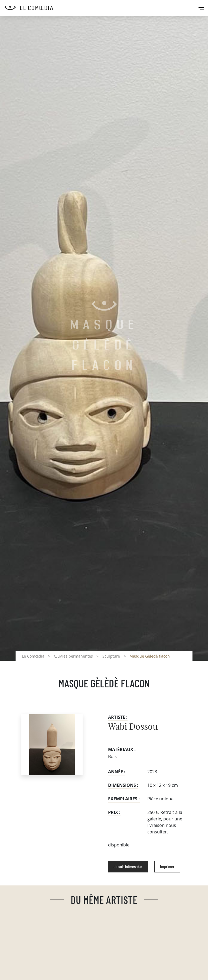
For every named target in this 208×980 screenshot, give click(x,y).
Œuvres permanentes (73, 656)
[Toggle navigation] (202, 8)
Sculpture (111, 656)
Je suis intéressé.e (128, 867)
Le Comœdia (33, 656)
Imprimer (167, 867)
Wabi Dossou (133, 727)
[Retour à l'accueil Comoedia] (106, 8)
